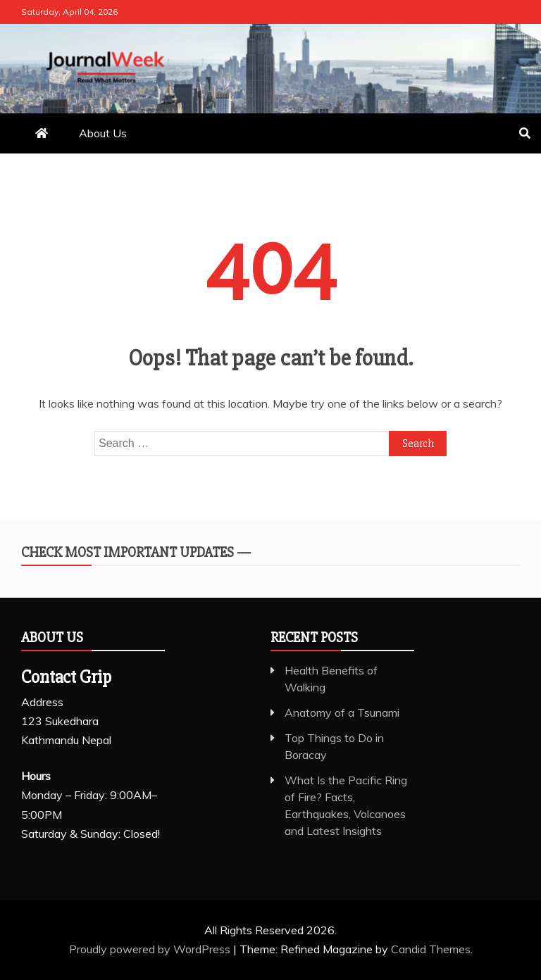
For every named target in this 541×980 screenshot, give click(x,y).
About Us (103, 133)
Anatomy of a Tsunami (342, 712)
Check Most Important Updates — (136, 552)
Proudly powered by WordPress (151, 949)
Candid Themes (431, 949)
